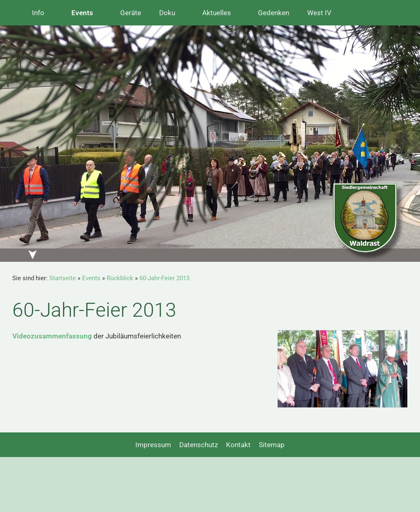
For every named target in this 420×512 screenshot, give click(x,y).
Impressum (153, 445)
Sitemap (272, 445)
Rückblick (120, 278)
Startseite (63, 278)
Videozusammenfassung (52, 336)
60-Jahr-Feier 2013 (164, 278)
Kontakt (238, 445)
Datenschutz (199, 445)
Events (91, 278)
